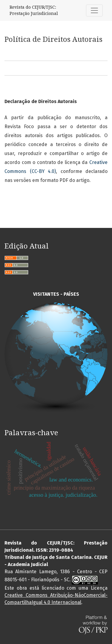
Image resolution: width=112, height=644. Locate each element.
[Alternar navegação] (94, 10)
